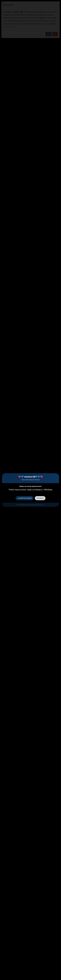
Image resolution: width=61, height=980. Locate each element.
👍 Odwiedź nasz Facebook (25, 498)
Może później (40, 498)
